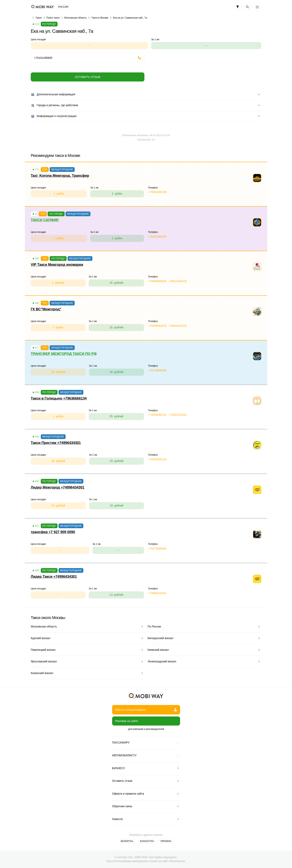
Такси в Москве (100, 18)
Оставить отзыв (87, 77)
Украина (166, 841)
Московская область (75, 18)
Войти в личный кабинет (146, 710)
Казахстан (147, 841)
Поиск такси (53, 18)
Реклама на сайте (127, 721)
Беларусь (127, 841)
